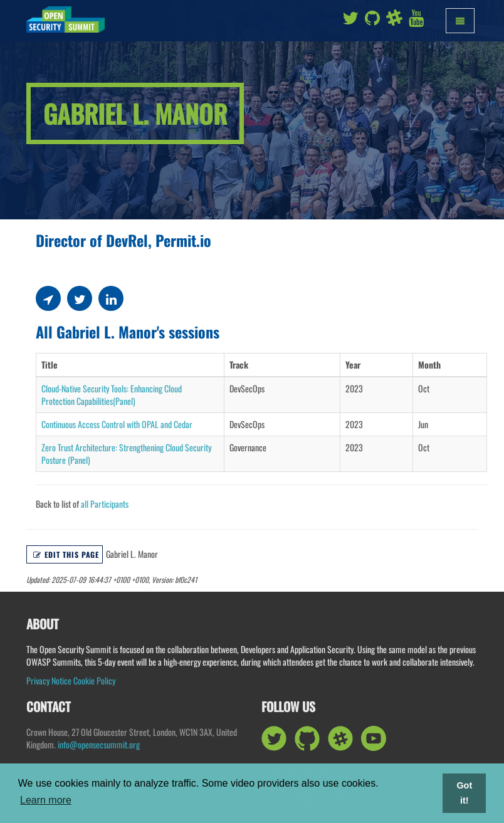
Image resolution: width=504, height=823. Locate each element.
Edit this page (66, 554)
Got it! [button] (464, 793)
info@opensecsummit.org (99, 744)
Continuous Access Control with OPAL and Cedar (117, 424)
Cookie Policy (94, 680)
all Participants (105, 504)
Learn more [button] (46, 800)
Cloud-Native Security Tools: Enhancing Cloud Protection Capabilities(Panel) (112, 395)
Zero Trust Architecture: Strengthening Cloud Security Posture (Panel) (126, 453)
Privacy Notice (49, 680)
